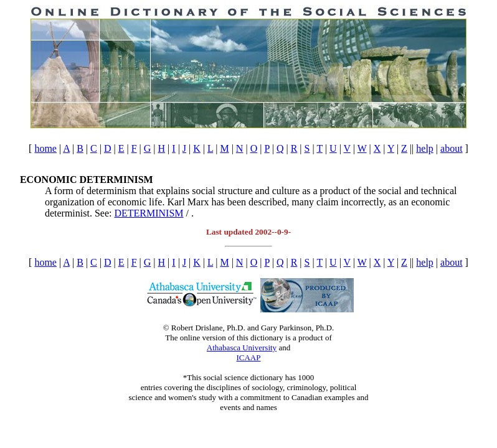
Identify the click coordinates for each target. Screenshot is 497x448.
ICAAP (248, 357)
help (425, 148)
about (452, 148)
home (45, 148)
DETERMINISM (149, 213)
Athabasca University (242, 348)
